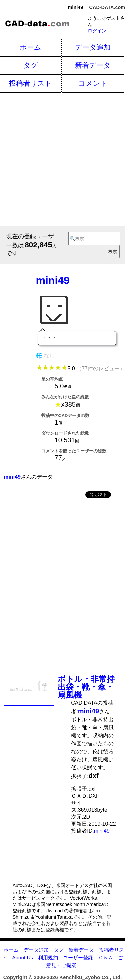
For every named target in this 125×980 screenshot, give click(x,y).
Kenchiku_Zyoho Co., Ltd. (90, 977)
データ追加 (93, 47)
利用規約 (48, 957)
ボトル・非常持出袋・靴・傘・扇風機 (86, 687)
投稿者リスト (30, 83)
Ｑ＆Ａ (106, 957)
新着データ (93, 65)
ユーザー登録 (78, 957)
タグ (31, 65)
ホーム (30, 47)
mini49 (102, 831)
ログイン (97, 31)
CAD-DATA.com (107, 7)
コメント (93, 83)
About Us (22, 957)
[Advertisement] (62, 159)
